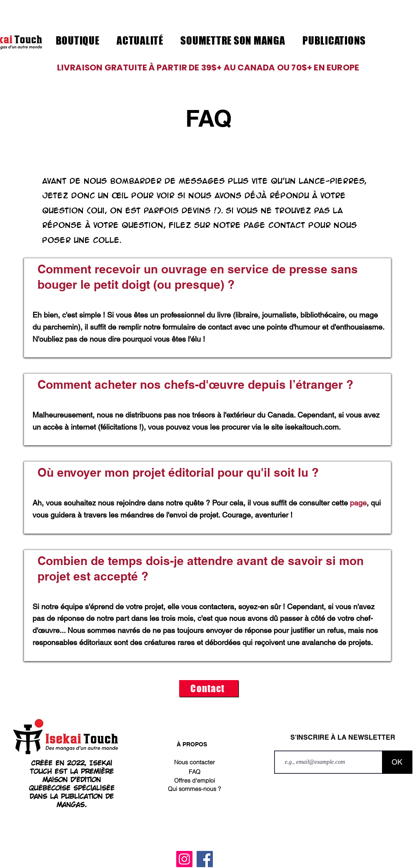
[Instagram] (184, 859)
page (358, 503)
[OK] (397, 762)
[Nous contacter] (195, 762)
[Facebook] (205, 859)
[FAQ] (195, 772)
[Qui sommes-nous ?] (195, 789)
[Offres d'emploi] (195, 780)
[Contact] (209, 688)
